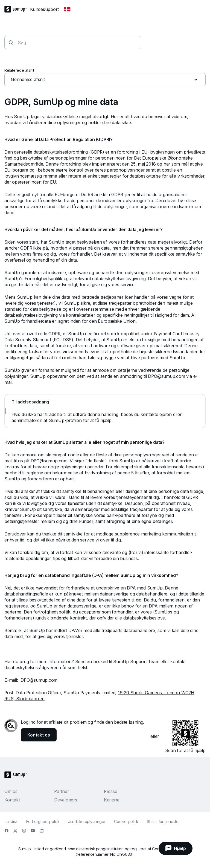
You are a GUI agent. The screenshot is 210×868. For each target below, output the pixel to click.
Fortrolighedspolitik (43, 821)
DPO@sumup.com (166, 376)
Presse (111, 791)
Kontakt (12, 800)
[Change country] (67, 9)
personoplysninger (68, 158)
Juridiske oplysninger (87, 821)
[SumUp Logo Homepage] (17, 9)
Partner (61, 791)
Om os (11, 791)
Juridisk (11, 821)
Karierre (112, 800)
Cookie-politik (126, 821)
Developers (66, 800)
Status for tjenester (163, 821)
